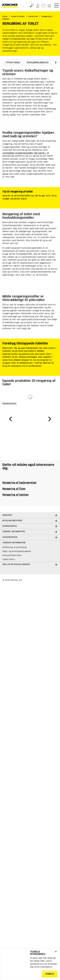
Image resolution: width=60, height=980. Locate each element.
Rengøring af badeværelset (19, 483)
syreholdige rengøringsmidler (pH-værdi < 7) (26, 153)
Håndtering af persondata (15, 547)
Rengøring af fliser (14, 489)
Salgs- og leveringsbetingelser (17, 551)
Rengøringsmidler (38, 63)
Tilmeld (50, 974)
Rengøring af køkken (16, 495)
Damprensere (9, 403)
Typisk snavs (13, 63)
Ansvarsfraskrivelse (12, 556)
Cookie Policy (9, 560)
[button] (56, 62)
